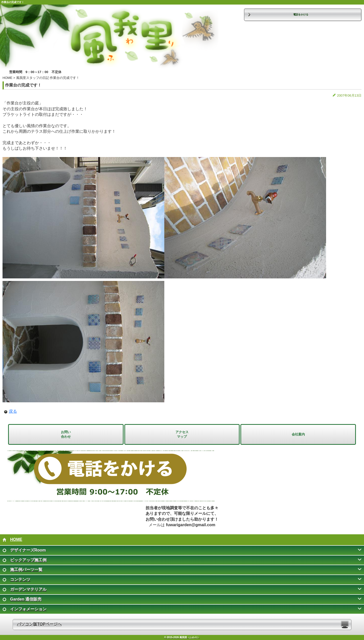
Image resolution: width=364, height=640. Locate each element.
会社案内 (298, 434)
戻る (13, 411)
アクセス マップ (182, 434)
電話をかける (301, 15)
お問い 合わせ (66, 434)
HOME (7, 78)
